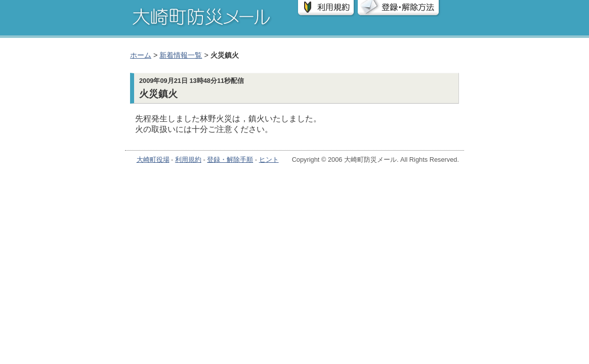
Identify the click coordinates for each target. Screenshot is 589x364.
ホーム (141, 55)
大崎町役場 (153, 160)
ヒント (269, 160)
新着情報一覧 (181, 55)
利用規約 (188, 160)
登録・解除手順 (230, 160)
